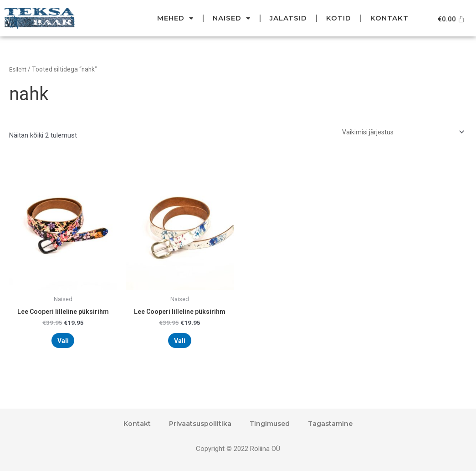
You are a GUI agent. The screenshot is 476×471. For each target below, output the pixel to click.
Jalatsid (288, 18)
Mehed (175, 18)
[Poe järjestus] (401, 133)
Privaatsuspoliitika (198, 423)
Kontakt (389, 18)
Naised (232, 18)
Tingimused (269, 423)
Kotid (339, 18)
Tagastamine (333, 423)
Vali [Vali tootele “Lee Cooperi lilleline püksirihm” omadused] (63, 344)
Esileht (18, 69)
